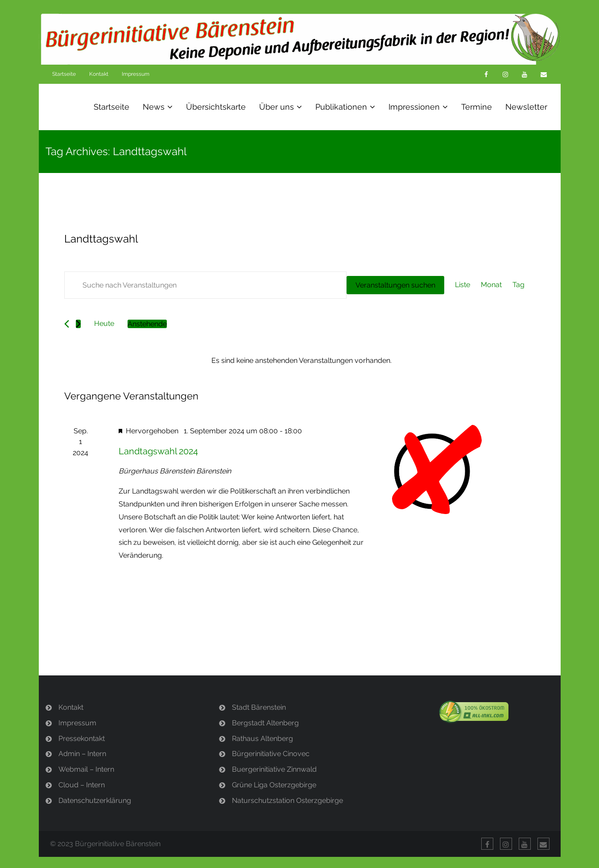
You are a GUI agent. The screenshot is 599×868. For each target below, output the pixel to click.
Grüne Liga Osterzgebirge (274, 785)
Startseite (64, 74)
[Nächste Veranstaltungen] (78, 324)
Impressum (136, 74)
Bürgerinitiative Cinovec (271, 754)
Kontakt (99, 74)
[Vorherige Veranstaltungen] (67, 324)
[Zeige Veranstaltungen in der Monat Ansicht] (491, 285)
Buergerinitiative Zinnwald (274, 769)
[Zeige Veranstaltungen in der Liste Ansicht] (463, 285)
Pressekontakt (82, 738)
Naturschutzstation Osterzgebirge (287, 800)
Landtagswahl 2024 (158, 451)
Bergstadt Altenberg (265, 723)
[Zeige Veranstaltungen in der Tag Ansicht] (518, 285)
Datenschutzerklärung (95, 800)
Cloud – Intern (82, 785)
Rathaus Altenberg (262, 738)
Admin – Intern (82, 754)
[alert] (302, 361)
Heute (104, 323)
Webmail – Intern (86, 769)
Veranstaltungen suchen (395, 285)
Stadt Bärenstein (259, 707)
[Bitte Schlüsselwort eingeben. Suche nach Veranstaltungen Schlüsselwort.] (205, 285)
